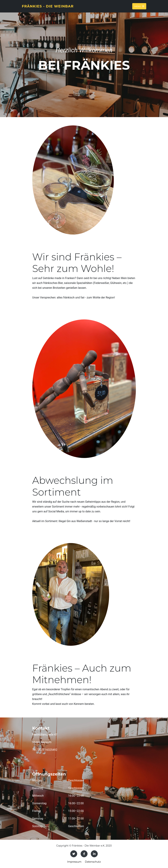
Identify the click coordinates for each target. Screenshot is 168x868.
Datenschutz (93, 862)
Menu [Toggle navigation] (139, 6)
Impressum (74, 862)
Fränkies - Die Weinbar (48, 6)
